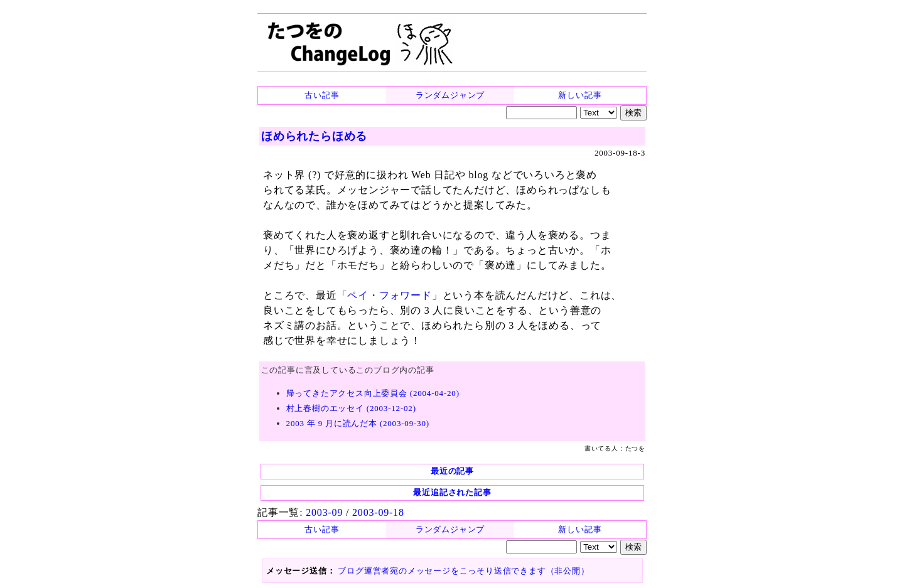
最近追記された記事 (452, 492)
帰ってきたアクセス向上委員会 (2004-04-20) (373, 393)
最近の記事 (452, 471)
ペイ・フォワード (389, 295)
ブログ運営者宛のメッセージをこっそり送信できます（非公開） (463, 571)
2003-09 (324, 512)
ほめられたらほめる (314, 136)
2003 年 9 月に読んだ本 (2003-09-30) (358, 423)
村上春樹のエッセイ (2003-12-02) (351, 408)
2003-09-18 (378, 512)
